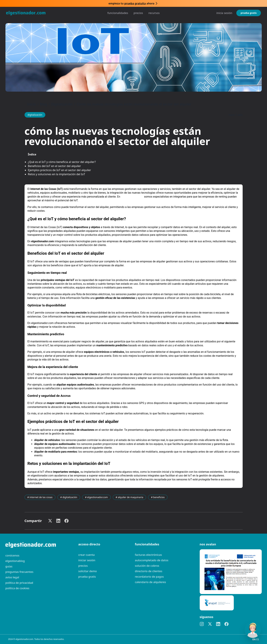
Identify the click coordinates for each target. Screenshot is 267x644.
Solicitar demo (88, 571)
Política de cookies (17, 588)
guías (9, 566)
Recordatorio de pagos (149, 577)
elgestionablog (15, 561)
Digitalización (62, 104)
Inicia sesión (224, 13)
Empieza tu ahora (131, 3)
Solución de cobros (147, 566)
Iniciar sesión (87, 560)
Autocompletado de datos (152, 560)
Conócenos (12, 555)
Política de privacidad (19, 583)
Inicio (32, 104)
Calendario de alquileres (151, 582)
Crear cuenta (87, 555)
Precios (138, 13)
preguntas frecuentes (19, 572)
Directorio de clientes (149, 571)
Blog (44, 104)
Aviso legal (12, 577)
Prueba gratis (249, 13)
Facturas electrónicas (148, 555)
